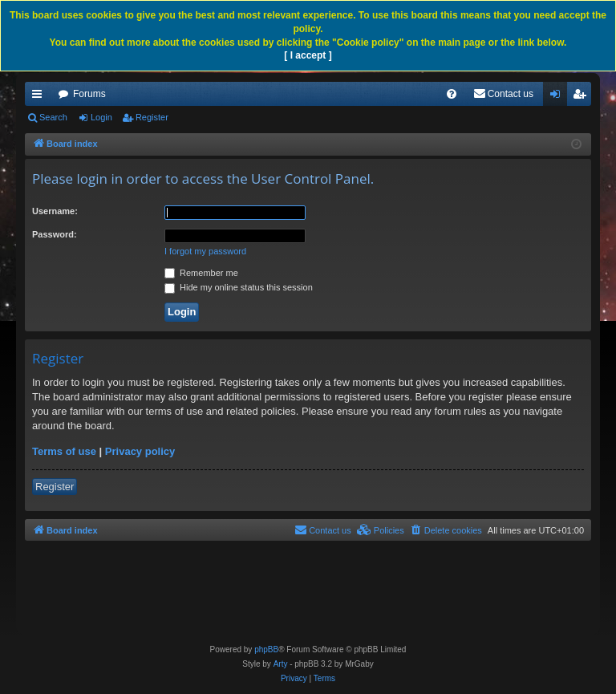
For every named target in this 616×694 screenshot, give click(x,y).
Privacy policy (140, 451)
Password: (55, 234)
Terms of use (64, 451)
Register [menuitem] (583, 97)
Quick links (40, 97)
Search (53, 117)
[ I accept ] (308, 55)
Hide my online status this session (239, 287)
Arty (281, 664)
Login (101, 117)
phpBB (266, 649)
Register (152, 117)
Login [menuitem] (559, 97)
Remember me (201, 273)
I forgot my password (205, 251)
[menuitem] (452, 94)
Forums (89, 94)
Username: (55, 211)
